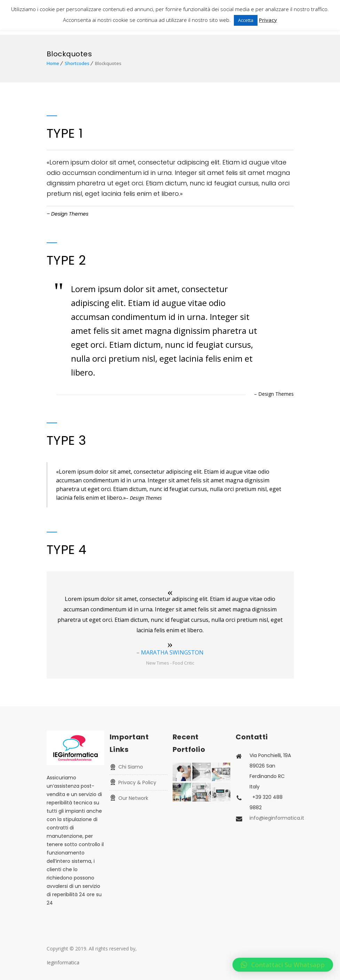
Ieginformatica (63, 962)
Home (53, 63)
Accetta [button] (246, 20)
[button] (283, 965)
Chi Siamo (131, 767)
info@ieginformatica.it (277, 818)
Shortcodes (77, 63)
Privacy (268, 20)
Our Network (133, 798)
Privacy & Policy (137, 782)
